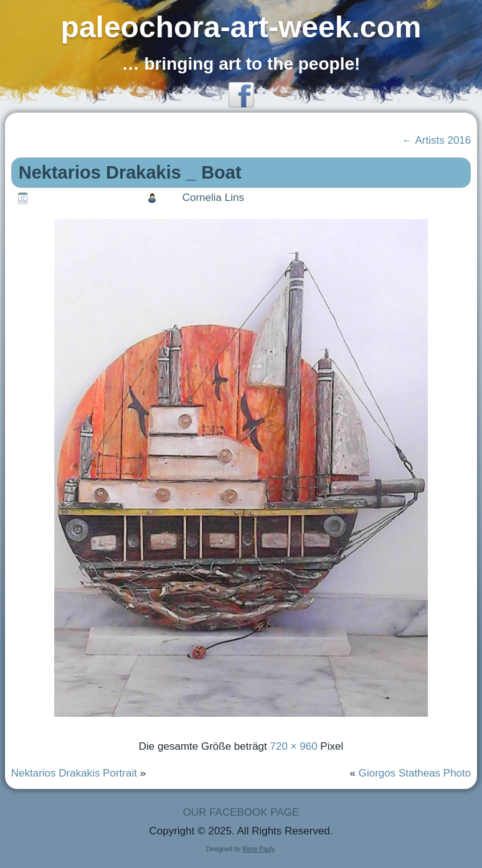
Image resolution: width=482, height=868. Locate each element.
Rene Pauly (258, 849)
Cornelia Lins (213, 198)
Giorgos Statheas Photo (415, 773)
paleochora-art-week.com (241, 27)
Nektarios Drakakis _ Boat (130, 172)
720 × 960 (294, 746)
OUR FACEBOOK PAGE (241, 812)
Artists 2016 (437, 140)
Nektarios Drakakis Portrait (74, 773)
